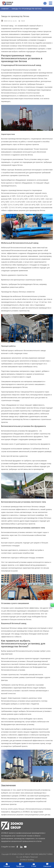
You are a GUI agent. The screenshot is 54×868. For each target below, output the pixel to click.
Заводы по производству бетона (26, 9)
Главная (5, 9)
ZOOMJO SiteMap (27, 860)
